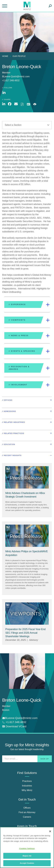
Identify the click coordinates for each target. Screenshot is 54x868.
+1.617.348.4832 (16, 722)
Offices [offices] (27, 808)
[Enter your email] (27, 759)
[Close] (50, 831)
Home (5, 56)
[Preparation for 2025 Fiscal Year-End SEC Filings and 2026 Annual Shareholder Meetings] (25, 633)
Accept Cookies (27, 863)
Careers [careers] (27, 817)
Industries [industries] (27, 786)
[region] (27, 847)
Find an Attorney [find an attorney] (27, 812)
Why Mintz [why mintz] (27, 790)
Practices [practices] (27, 781)
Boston (6, 710)
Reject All (27, 856)
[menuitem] (6, 56)
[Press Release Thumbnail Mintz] (27, 477)
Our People (19, 56)
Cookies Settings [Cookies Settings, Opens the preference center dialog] (27, 849)
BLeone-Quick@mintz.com (16, 76)
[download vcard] (14, 727)
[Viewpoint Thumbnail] (27, 614)
